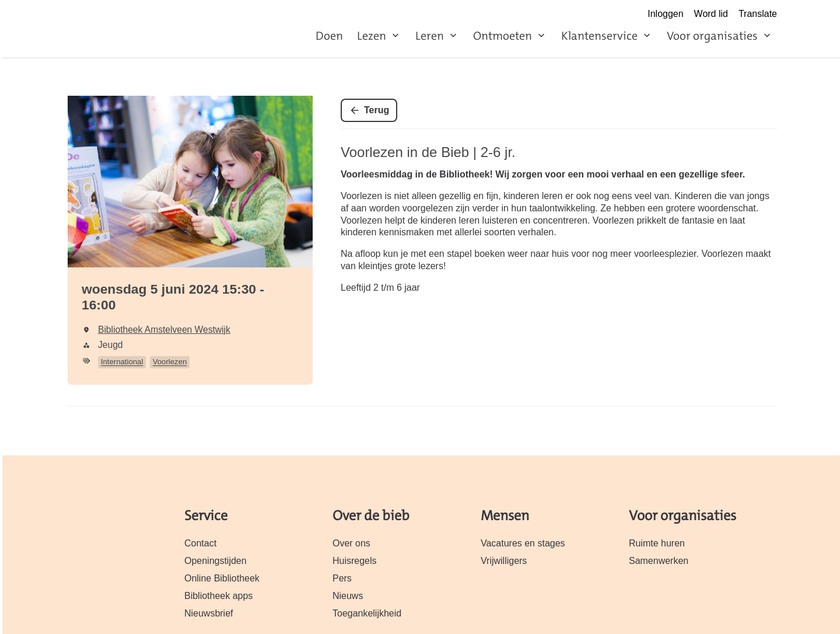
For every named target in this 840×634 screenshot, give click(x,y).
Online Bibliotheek (222, 578)
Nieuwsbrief (209, 613)
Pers (342, 578)
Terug (377, 110)
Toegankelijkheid (367, 613)
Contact (200, 543)
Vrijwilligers (504, 561)
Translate (758, 14)
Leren (430, 36)
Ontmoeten (503, 36)
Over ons (351, 543)
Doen (329, 36)
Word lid (711, 14)
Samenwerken (659, 561)
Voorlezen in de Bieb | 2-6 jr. (428, 152)
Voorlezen (170, 362)
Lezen (372, 36)
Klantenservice (599, 36)
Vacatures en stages (523, 543)
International (122, 362)
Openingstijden (216, 561)
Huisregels (355, 561)
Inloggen (665, 14)
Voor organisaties (712, 36)
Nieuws (348, 596)
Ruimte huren (657, 543)
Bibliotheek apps (218, 596)
